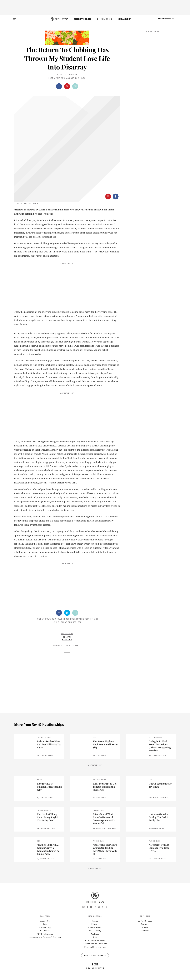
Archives (95, 934)
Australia (145, 931)
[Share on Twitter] (67, 613)
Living (56, 622)
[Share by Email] (75, 86)
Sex (80, 622)
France (145, 928)
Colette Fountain (67, 74)
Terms (95, 921)
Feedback (45, 931)
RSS (95, 937)
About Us (45, 921)
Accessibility (95, 931)
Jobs (45, 924)
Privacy (95, 924)
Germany (145, 924)
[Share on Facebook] (59, 86)
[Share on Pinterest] (67, 86)
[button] (161, 22)
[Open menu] (14, 18)
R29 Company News (95, 941)
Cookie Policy (95, 928)
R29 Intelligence (45, 934)
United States (145, 921)
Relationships (69, 622)
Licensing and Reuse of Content (45, 937)
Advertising (45, 928)
